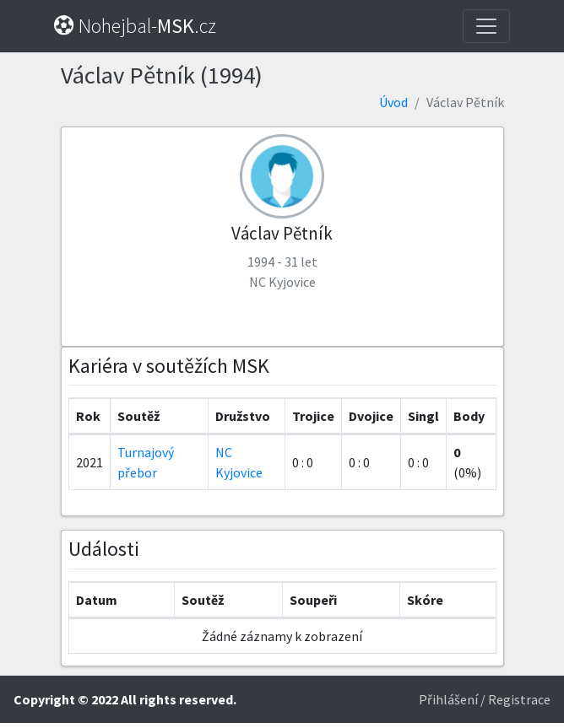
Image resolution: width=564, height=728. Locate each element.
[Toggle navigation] (486, 26)
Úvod (393, 102)
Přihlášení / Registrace (485, 699)
